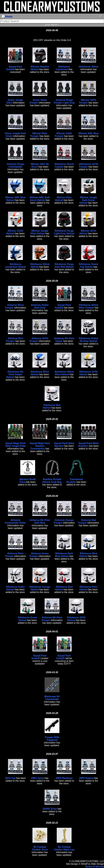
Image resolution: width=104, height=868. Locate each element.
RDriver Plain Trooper (39, 135)
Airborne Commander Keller (15, 521)
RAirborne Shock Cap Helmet (89, 266)
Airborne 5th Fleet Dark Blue (40, 521)
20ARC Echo (50, 809)
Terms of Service (95, 867)
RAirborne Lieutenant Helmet (15, 266)
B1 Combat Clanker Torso (40, 848)
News (7, 16)
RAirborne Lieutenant (63, 68)
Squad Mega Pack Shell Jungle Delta (15, 445)
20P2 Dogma (86, 778)
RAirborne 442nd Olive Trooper (88, 306)
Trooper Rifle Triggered (52, 739)
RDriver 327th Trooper (88, 101)
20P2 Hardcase (64, 778)
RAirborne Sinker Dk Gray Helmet (89, 340)
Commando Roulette (75, 481)
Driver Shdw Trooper (38, 101)
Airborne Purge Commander (15, 165)
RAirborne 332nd (89, 67)
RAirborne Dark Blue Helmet (64, 555)
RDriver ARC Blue (89, 133)
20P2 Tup (10, 778)
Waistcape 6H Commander (52, 698)
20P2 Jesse (37, 778)
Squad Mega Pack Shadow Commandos (40, 446)
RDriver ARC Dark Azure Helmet (40, 199)
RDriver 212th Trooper (63, 135)
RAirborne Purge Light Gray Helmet (64, 232)
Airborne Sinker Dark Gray (40, 306)
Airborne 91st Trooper (14, 340)
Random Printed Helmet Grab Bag (52, 481)
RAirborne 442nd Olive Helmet (64, 373)
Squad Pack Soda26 (14, 68)
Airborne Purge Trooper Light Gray (64, 101)
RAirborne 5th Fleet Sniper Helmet (15, 374)
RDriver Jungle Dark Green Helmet (88, 200)
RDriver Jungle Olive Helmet (39, 232)
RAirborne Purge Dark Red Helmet (64, 266)
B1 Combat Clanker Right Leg (64, 848)
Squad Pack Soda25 (39, 657)
